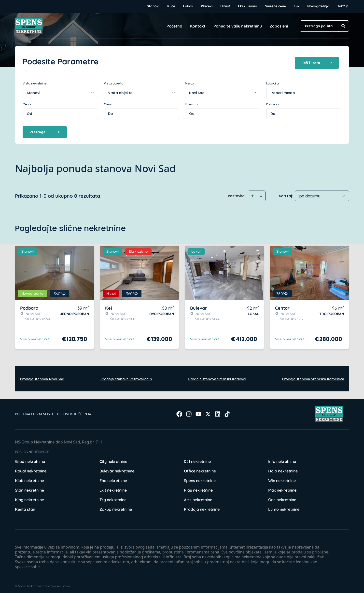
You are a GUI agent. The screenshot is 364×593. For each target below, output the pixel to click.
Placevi (207, 6)
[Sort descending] (261, 193)
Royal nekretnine (31, 468)
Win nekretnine (282, 478)
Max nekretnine (282, 487)
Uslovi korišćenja (74, 411)
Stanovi (153, 6)
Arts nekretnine (198, 497)
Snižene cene (275, 6)
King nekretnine (29, 497)
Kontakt (198, 26)
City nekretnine (113, 459)
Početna (174, 26)
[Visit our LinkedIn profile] (218, 411)
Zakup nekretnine (116, 507)
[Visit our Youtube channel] (198, 411)
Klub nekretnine (29, 478)
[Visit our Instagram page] (189, 411)
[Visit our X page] (208, 411)
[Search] (343, 26)
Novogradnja (318, 6)
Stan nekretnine (29, 487)
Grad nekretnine (30, 459)
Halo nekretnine (283, 468)
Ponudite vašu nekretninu (238, 26)
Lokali (188, 6)
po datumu (310, 193)
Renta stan (25, 507)
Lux (297, 6)
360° (343, 6)
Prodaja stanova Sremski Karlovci (217, 376)
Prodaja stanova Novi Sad (42, 376)
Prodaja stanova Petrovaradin (126, 376)
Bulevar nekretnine (117, 468)
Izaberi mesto (283, 90)
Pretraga (45, 129)
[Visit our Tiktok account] (227, 411)
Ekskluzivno (248, 6)
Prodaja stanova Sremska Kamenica (313, 376)
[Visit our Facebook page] (179, 411)
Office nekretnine (200, 468)
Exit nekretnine (113, 487)
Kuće (171, 6)
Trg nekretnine (113, 497)
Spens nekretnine (200, 478)
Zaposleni (279, 26)
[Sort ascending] (252, 193)
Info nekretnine (282, 459)
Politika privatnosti (34, 411)
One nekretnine (282, 497)
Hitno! (225, 6)
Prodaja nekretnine (202, 507)
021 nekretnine (197, 459)
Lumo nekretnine (284, 507)
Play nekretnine (198, 487)
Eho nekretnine (113, 478)
